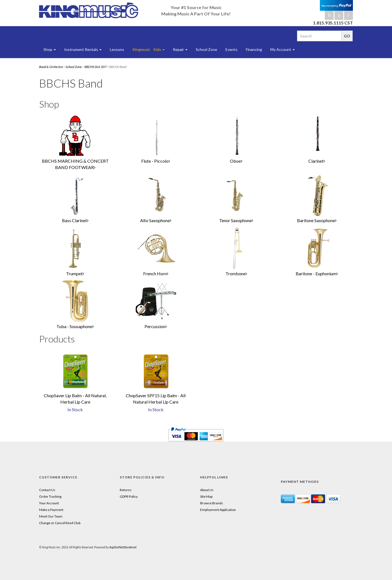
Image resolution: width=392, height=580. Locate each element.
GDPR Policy (129, 496)
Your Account (49, 503)
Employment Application (218, 510)
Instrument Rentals (83, 49)
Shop (50, 49)
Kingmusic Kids (149, 50)
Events (232, 49)
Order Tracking (50, 496)
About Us (207, 490)
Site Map (206, 496)
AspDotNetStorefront (123, 547)
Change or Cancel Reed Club (60, 523)
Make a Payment (51, 510)
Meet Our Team (51, 516)
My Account (283, 49)
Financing (254, 49)
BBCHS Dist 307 (96, 67)
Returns (126, 490)
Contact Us (47, 490)
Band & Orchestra (51, 67)
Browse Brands (212, 503)
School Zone (206, 49)
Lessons (117, 49)
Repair (180, 49)
